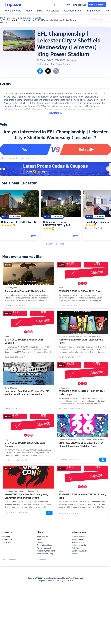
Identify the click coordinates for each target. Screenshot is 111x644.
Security (75, 554)
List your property (79, 545)
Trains (40, 11)
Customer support (8, 537)
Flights (29, 11)
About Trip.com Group (45, 554)
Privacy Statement (44, 548)
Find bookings (79, 5)
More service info (8, 542)
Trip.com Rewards (79, 539)
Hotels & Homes (13, 11)
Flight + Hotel (94, 11)
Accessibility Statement (46, 551)
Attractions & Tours (73, 11)
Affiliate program (79, 542)
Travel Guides (12, 18)
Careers (40, 542)
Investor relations (79, 537)
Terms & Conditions (44, 545)
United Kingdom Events (30, 18)
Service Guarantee (9, 539)
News (39, 539)
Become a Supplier (79, 551)
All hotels (76, 548)
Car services (53, 11)
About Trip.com (42, 537)
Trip (2, 18)
